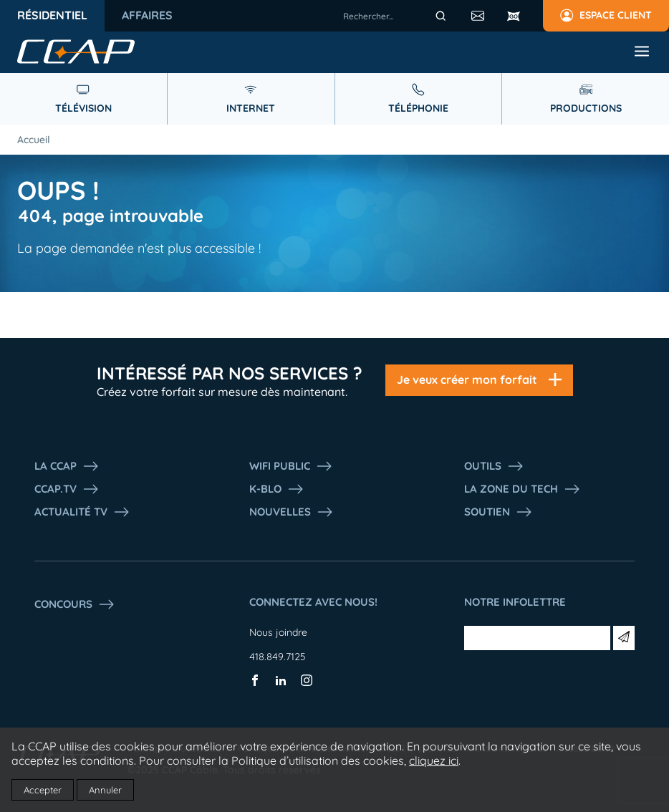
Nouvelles (292, 512)
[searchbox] (397, 16)
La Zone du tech (523, 489)
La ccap (67, 466)
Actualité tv (82, 512)
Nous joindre (278, 632)
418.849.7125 (278, 657)
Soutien (499, 512)
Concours (75, 604)
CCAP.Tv (67, 489)
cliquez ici (434, 760)
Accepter (43, 790)
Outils (494, 466)
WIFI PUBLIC (291, 466)
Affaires (147, 15)
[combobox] (397, 16)
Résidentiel (52, 15)
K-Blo (277, 489)
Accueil (34, 140)
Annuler (105, 790)
